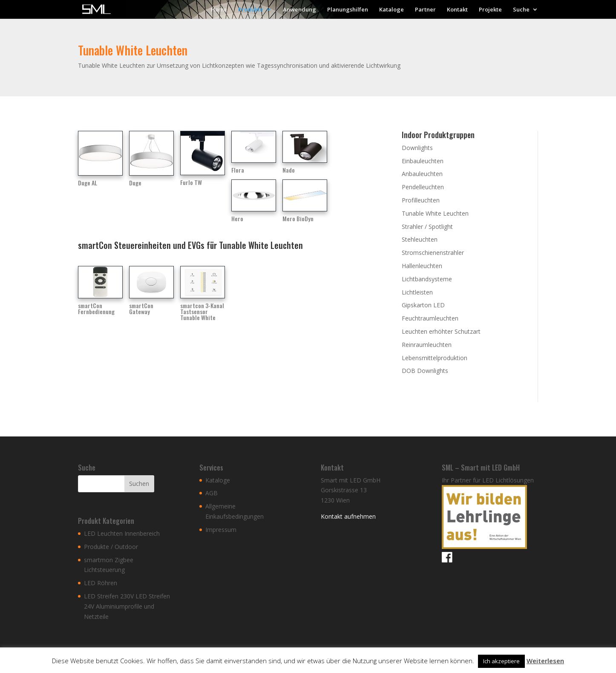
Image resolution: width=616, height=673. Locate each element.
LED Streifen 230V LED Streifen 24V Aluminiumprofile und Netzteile (127, 606)
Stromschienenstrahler (433, 253)
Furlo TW (191, 182)
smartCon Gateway (141, 308)
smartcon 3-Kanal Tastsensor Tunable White (202, 311)
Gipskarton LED (423, 305)
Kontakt (457, 10)
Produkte (251, 10)
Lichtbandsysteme (427, 279)
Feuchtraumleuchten (430, 318)
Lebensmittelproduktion (435, 358)
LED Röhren (101, 583)
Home (219, 10)
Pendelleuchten (423, 187)
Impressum (221, 530)
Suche (521, 10)
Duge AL (88, 183)
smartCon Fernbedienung (96, 308)
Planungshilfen (348, 10)
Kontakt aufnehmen (348, 516)
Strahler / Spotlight (427, 227)
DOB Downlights (425, 371)
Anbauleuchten (422, 174)
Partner (425, 10)
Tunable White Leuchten (435, 213)
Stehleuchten (420, 239)
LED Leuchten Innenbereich (122, 533)
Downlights (417, 148)
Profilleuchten (421, 200)
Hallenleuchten (422, 266)
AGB (212, 493)
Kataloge (391, 10)
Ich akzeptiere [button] (501, 661)
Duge (135, 183)
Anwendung (299, 10)
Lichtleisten (417, 292)
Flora (238, 170)
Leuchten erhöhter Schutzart (441, 331)
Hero (237, 218)
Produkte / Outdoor (111, 547)
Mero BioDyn (298, 218)
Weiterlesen (545, 661)
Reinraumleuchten (427, 345)
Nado (289, 170)
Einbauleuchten (423, 161)
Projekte (490, 10)
